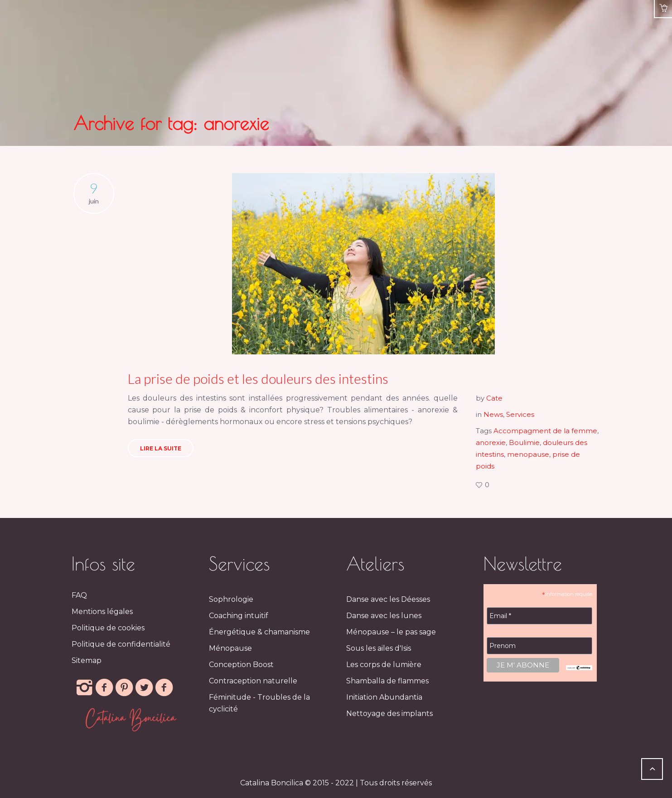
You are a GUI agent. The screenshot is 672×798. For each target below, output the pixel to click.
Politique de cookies (108, 628)
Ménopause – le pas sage (391, 632)
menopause (528, 454)
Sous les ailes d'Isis (379, 648)
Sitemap (87, 660)
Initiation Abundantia (384, 697)
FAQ (79, 595)
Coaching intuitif (239, 616)
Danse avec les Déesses (388, 599)
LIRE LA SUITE (161, 448)
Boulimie (524, 443)
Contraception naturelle (253, 681)
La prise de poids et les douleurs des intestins (258, 378)
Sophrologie (231, 599)
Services (520, 414)
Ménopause (230, 648)
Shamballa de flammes (387, 681)
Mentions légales (102, 612)
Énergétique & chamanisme (259, 632)
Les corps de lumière (384, 665)
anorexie (491, 443)
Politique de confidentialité (121, 644)
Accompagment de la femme (545, 431)
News (493, 414)
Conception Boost (241, 665)
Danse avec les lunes (384, 616)
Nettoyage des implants (389, 713)
